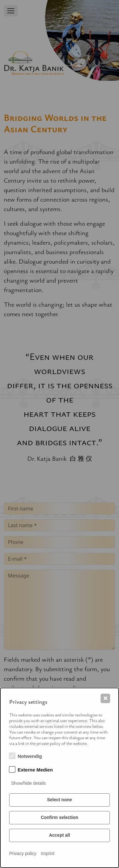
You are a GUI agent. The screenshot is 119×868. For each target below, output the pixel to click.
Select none (60, 800)
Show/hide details (29, 783)
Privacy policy (23, 853)
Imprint (48, 853)
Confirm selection (59, 817)
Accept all (59, 835)
